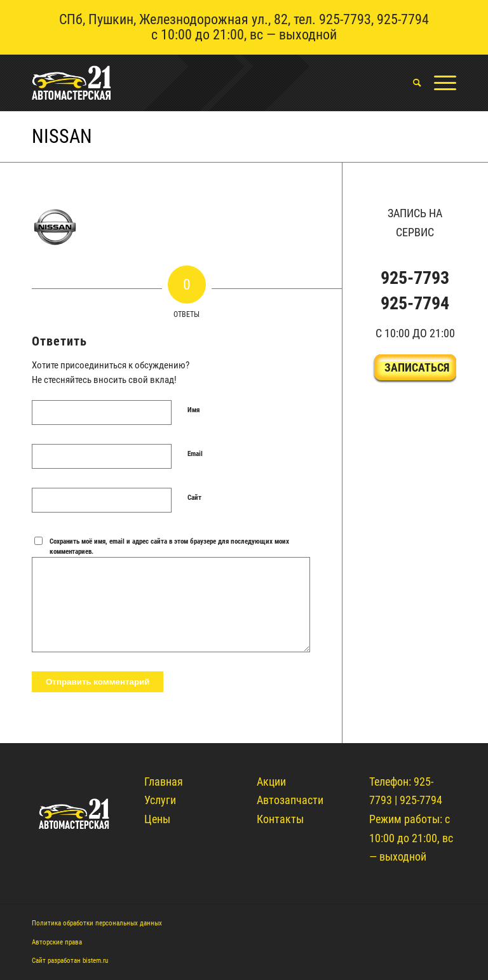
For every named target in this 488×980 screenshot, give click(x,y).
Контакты (280, 819)
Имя (193, 410)
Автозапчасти (290, 800)
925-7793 (345, 19)
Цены (157, 819)
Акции (271, 782)
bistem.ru (95, 961)
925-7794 (403, 19)
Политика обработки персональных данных (97, 923)
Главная (164, 782)
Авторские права (57, 942)
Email (195, 454)
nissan (62, 136)
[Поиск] (411, 83)
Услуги (160, 800)
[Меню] (439, 83)
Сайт (194, 498)
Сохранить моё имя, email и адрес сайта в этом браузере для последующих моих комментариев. (169, 547)
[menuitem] (411, 83)
